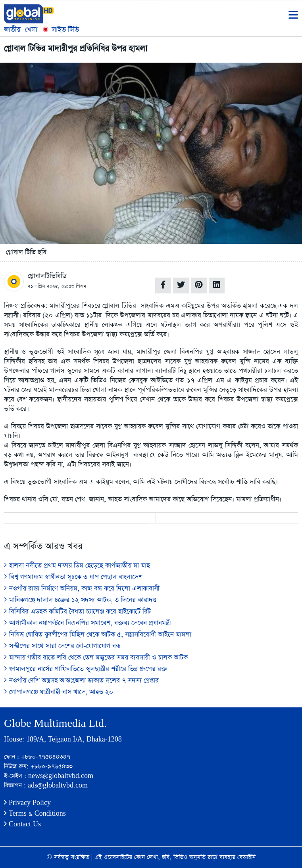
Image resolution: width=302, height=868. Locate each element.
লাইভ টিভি (60, 30)
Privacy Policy (27, 803)
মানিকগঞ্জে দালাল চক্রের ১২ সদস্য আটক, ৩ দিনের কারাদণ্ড (80, 600)
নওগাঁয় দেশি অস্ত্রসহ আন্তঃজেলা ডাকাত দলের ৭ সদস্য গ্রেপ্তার (81, 681)
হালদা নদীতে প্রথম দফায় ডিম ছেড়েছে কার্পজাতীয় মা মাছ (77, 566)
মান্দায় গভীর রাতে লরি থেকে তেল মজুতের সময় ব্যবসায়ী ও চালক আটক (96, 658)
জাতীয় (12, 30)
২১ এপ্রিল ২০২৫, (44, 286)
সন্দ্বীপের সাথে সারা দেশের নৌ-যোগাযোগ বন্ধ (62, 646)
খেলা (31, 30)
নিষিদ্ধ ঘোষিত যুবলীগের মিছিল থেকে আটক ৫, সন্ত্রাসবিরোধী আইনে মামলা (98, 635)
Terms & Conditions (35, 813)
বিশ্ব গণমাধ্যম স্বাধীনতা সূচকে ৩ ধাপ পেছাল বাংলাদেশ (73, 577)
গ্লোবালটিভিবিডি (47, 276)
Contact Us (22, 824)
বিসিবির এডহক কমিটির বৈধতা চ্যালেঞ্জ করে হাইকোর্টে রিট (77, 612)
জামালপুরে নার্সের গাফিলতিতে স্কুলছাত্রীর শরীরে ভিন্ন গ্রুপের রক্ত (86, 669)
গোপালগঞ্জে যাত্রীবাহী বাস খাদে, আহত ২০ (59, 692)
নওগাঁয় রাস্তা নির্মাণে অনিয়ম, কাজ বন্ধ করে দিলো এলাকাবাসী (82, 589)
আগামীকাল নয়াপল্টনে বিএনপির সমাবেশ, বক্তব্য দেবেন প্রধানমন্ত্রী (88, 623)
